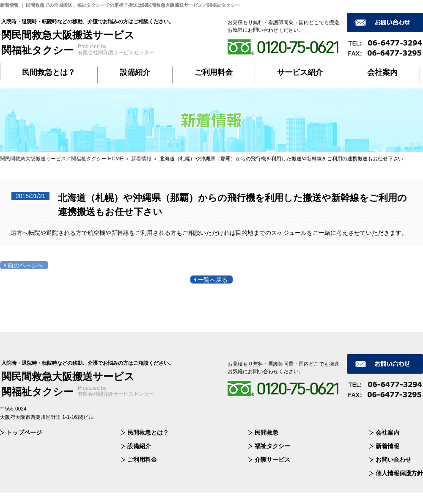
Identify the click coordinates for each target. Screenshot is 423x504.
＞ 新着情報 (138, 159)
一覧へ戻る (213, 280)
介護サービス (272, 460)
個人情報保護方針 (399, 473)
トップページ (24, 432)
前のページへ (25, 265)
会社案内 (382, 72)
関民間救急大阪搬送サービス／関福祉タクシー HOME (62, 159)
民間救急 (266, 432)
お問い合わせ (393, 460)
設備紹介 (135, 72)
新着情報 (387, 446)
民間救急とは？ (49, 72)
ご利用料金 (214, 72)
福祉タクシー (272, 446)
